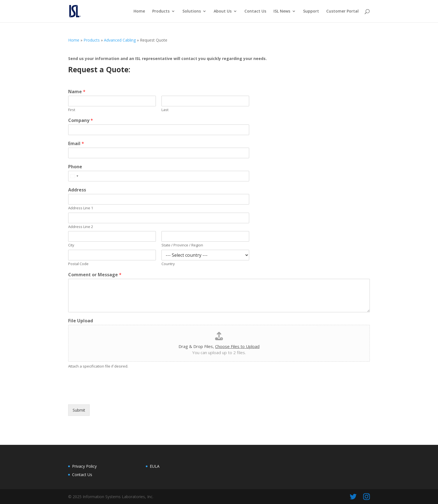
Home (139, 11)
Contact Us (255, 11)
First (72, 110)
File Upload (81, 321)
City (71, 245)
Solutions (192, 11)
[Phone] (159, 176)
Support (311, 11)
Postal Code (78, 264)
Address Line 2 (81, 227)
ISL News (282, 11)
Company (81, 120)
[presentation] (111, 395)
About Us (223, 11)
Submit (79, 410)
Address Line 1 (81, 208)
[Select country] (74, 176)
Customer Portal (342, 11)
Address (77, 190)
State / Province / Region (182, 245)
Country (168, 264)
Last (165, 110)
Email (76, 144)
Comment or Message (95, 275)
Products (161, 11)
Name (77, 92)
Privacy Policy (84, 466)
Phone (75, 167)
